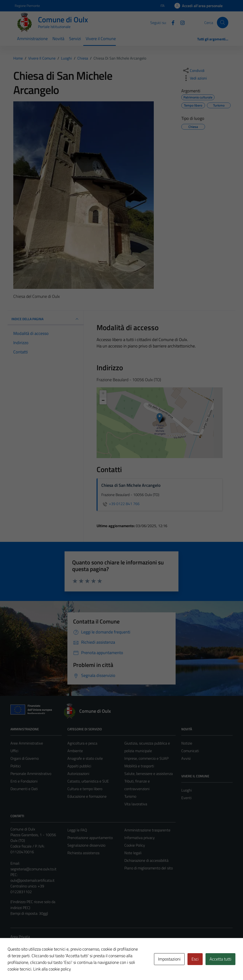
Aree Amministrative (27, 743)
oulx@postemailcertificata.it (33, 880)
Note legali (133, 853)
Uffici (14, 751)
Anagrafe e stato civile (85, 758)
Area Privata (20, 937)
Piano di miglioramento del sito (149, 868)
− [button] (103, 401)
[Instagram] (181, 22)
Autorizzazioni (78, 774)
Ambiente (75, 751)
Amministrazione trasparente (147, 830)
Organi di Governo (25, 758)
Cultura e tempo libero (85, 789)
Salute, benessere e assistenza (149, 774)
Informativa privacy (140, 838)
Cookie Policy (135, 845)
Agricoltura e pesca (82, 743)
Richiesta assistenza (83, 853)
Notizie (187, 743)
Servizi (75, 39)
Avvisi (186, 758)
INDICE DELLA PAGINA (46, 319)
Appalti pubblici (79, 766)
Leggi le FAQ (77, 830)
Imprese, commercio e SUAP (146, 758)
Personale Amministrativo (31, 774)
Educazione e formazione (87, 796)
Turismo (130, 796)
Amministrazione (32, 39)
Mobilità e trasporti (139, 766)
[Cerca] (223, 23)
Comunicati (190, 751)
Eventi (186, 798)
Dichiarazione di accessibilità (146, 860)
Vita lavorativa (136, 804)
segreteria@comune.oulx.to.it (33, 869)
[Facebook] (171, 22)
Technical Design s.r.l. (43, 966)
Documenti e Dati (24, 789)
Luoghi (187, 790)
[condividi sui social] (193, 70)
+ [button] (103, 394)
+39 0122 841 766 (120, 504)
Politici (16, 766)
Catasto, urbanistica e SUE (88, 781)
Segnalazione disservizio (86, 845)
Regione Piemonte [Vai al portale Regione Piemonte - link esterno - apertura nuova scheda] (27, 6)
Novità (58, 39)
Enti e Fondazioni (24, 781)
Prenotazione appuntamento (90, 838)
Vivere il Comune (101, 39)
